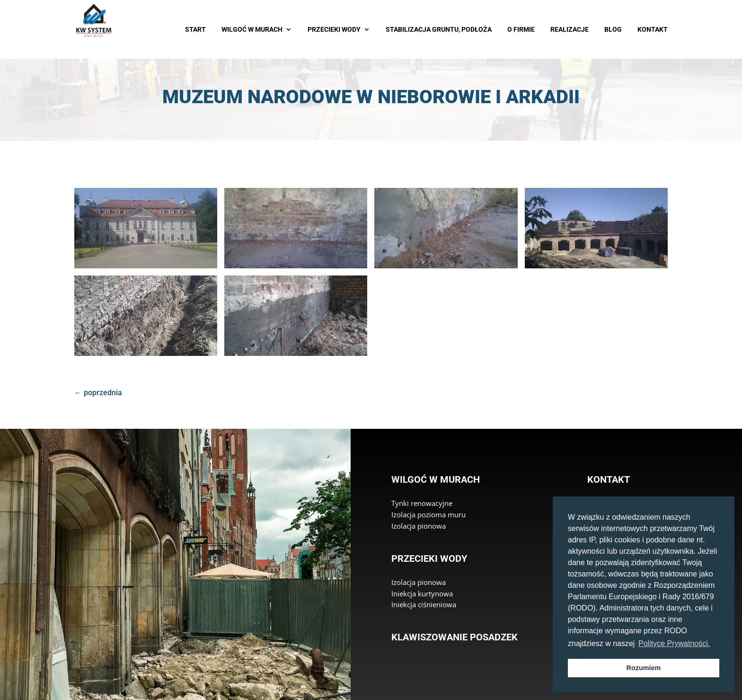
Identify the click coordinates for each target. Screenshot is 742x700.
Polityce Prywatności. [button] (674, 643)
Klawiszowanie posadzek (455, 637)
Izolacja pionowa (419, 526)
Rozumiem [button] (644, 668)
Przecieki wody (429, 558)
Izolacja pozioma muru (428, 514)
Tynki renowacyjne (422, 503)
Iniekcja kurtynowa (422, 594)
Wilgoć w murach (436, 479)
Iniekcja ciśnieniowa (424, 604)
